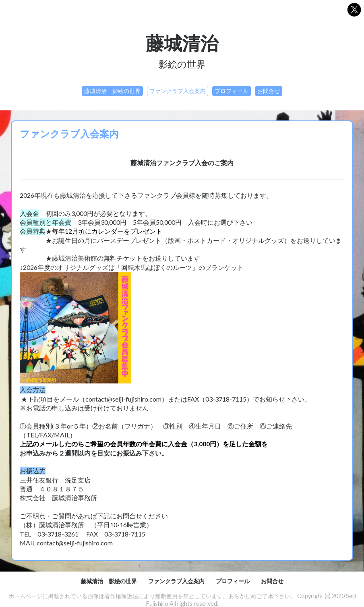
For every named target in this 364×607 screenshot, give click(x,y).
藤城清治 (182, 43)
